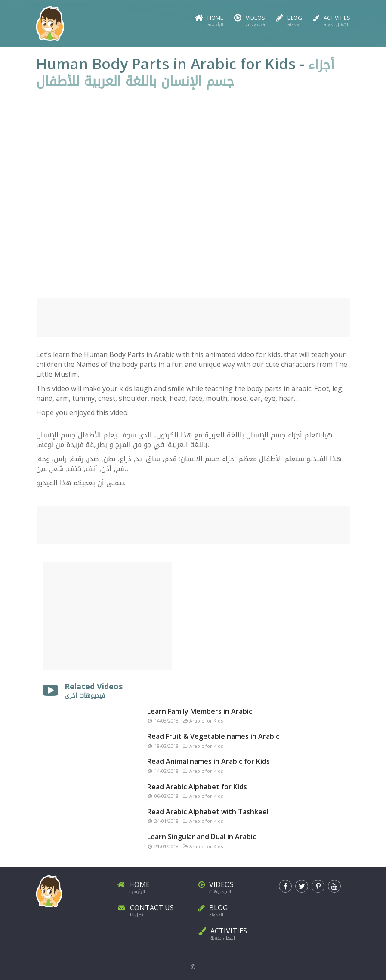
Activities (332, 21)
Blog (289, 21)
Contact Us (153, 909)
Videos (250, 21)
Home (209, 21)
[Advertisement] (193, 317)
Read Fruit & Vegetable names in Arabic (213, 736)
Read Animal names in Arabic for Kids (208, 761)
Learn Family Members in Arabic (200, 711)
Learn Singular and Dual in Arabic (202, 837)
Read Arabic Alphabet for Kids (197, 787)
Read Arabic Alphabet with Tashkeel (208, 812)
